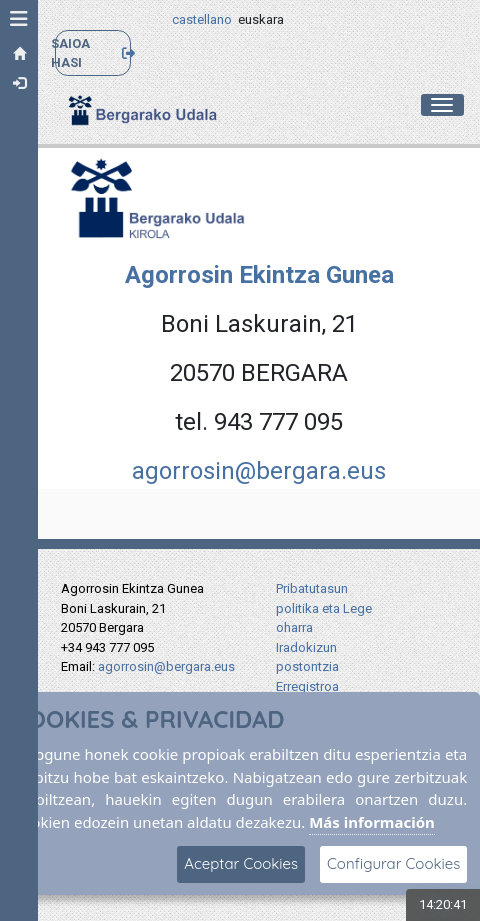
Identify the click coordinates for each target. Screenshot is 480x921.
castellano (202, 19)
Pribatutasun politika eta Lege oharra (324, 608)
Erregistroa (307, 686)
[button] (19, 19)
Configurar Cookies (393, 863)
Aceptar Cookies (241, 863)
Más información (372, 822)
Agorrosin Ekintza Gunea (259, 275)
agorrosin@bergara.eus (259, 471)
